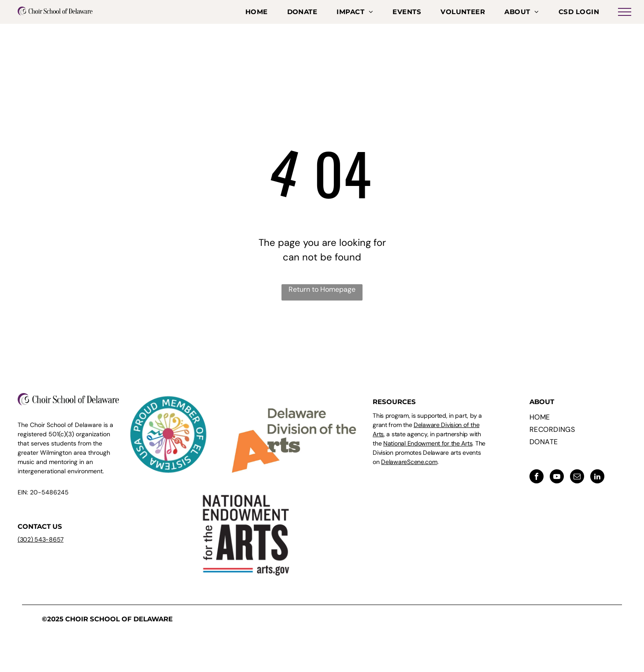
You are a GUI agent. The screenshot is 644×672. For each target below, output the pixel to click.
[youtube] (557, 477)
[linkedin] (597, 477)
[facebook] (537, 477)
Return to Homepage (322, 289)
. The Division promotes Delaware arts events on (429, 453)
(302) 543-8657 (41, 539)
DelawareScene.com (409, 462)
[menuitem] (257, 12)
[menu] (625, 12)
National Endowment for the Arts (428, 443)
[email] (577, 477)
